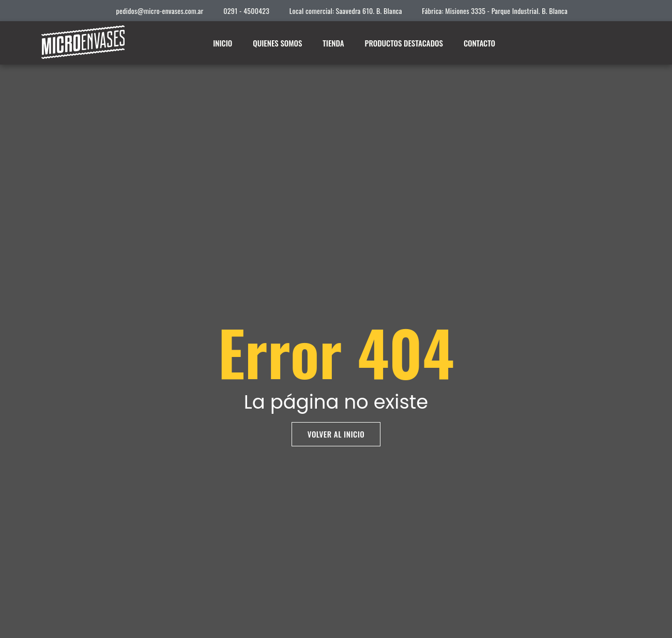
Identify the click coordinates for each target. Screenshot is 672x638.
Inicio (223, 43)
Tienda (333, 43)
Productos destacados (404, 43)
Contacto (479, 43)
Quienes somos (277, 43)
